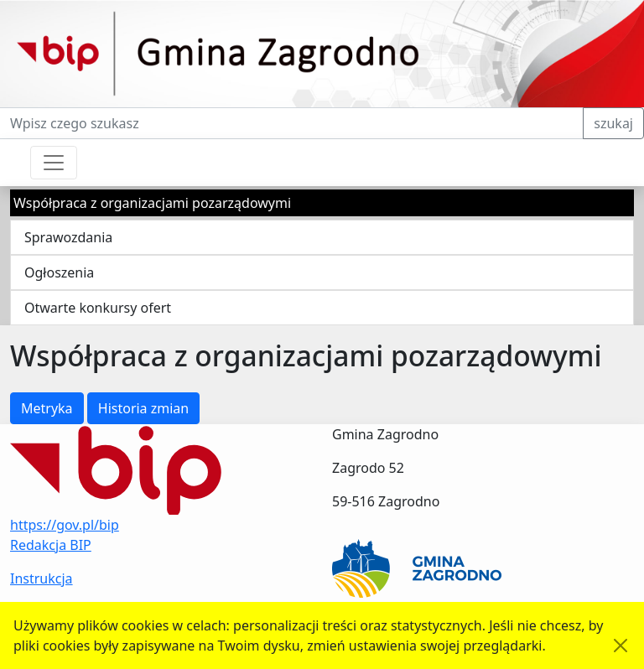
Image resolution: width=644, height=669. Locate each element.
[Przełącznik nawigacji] (54, 163)
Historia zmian (143, 408)
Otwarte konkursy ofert (98, 308)
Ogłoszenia (59, 272)
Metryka (47, 408)
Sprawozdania (68, 237)
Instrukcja (42, 578)
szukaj (613, 123)
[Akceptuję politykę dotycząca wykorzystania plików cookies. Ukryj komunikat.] (621, 646)
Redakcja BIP (51, 545)
